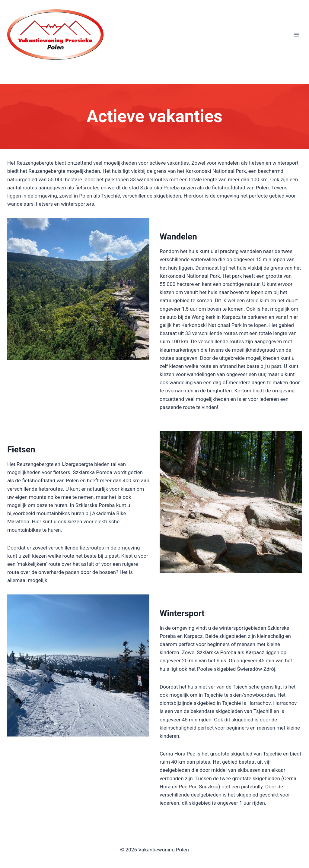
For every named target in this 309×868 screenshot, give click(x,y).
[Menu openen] (296, 35)
